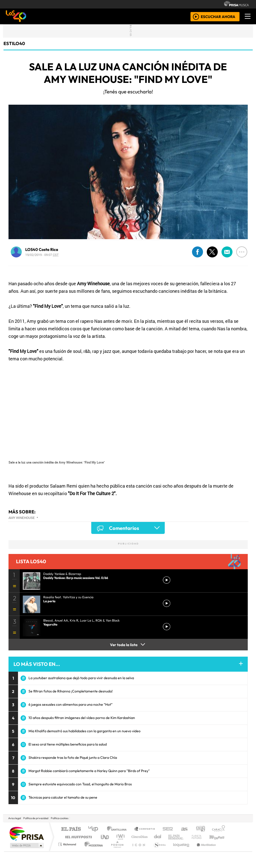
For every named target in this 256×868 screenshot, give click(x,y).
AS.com (184, 829)
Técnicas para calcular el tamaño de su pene (63, 797)
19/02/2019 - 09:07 (42, 255)
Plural (116, 851)
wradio (120, 837)
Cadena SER (168, 829)
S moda (158, 851)
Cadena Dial (201, 837)
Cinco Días (139, 837)
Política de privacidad (36, 818)
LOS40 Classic (186, 837)
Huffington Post (77, 837)
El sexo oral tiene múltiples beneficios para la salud (68, 744)
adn (200, 829)
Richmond (68, 851)
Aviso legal (14, 818)
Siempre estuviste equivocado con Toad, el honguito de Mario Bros (80, 784)
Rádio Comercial (226, 851)
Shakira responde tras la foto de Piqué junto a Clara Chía (73, 758)
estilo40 (14, 43)
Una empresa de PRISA (26, 833)
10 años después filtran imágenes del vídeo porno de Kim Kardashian (82, 718)
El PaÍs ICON (138, 851)
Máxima (171, 837)
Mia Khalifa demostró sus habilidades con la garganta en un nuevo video (84, 731)
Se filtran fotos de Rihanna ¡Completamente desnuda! (71, 691)
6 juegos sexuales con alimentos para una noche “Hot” (70, 704)
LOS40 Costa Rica (42, 249)
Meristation (203, 851)
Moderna (92, 851)
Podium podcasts (68, 843)
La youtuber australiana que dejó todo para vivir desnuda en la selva (81, 678)
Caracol (218, 829)
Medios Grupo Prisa (26, 845)
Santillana (118, 829)
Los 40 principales (95, 829)
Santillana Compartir (145, 829)
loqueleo (179, 851)
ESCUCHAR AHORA (218, 16)
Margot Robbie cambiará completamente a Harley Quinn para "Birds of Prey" (89, 771)
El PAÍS (71, 829)
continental (158, 837)
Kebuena (219, 837)
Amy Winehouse (22, 518)
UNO (105, 837)
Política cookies (60, 818)
